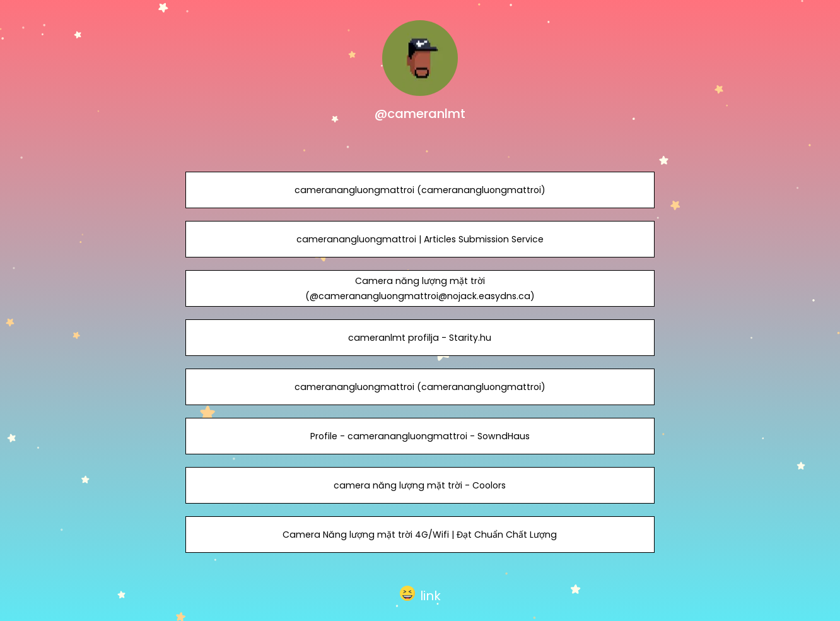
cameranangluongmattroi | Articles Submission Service (420, 239)
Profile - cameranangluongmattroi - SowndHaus (420, 436)
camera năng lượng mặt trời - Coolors (420, 485)
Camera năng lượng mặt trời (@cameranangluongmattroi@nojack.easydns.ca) (420, 288)
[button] (420, 593)
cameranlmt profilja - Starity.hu (420, 338)
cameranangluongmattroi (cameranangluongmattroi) (420, 190)
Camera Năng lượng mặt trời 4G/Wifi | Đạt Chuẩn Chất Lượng (420, 535)
